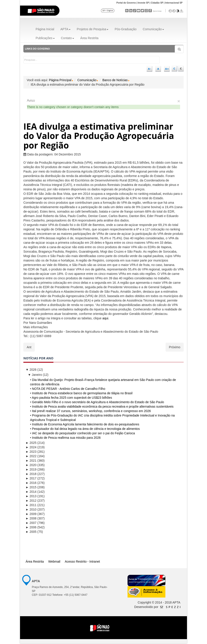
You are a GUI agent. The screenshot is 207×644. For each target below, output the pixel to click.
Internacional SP (174, 3)
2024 (31, 447)
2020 (31, 465)
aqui (105, 318)
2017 (31, 478)
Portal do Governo (126, 3)
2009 (31, 514)
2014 (31, 492)
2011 (31, 505)
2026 (31, 370)
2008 (31, 518)
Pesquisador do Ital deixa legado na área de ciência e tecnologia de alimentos (86, 429)
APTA (65, 29)
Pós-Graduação (126, 29)
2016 (31, 483)
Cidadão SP (157, 3)
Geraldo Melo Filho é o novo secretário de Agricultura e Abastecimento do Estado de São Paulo (98, 402)
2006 (31, 527)
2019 (31, 469)
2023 (31, 452)
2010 (31, 509)
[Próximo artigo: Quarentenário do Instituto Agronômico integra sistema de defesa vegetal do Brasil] (175, 347)
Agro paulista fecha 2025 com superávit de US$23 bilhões (72, 398)
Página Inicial (45, 29)
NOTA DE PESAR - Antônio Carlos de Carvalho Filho (69, 389)
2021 (31, 461)
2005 (31, 532)
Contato (68, 38)
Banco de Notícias (115, 80)
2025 (31, 443)
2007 (31, 523)
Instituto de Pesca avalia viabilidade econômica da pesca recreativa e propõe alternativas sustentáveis (103, 407)
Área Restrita (89, 38)
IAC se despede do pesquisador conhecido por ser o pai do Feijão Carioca (83, 433)
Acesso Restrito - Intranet (82, 561)
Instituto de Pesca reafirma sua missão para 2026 (66, 438)
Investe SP (143, 3)
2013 (31, 496)
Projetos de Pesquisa (93, 29)
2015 (31, 487)
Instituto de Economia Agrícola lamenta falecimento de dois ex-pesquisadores (86, 424)
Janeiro (35, 375)
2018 (31, 474)
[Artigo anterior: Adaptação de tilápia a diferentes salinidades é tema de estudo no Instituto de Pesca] (29, 347)
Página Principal (60, 80)
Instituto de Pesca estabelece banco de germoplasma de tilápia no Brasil (82, 393)
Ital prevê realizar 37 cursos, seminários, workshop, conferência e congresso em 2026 (91, 411)
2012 (31, 501)
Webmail (54, 561)
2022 (31, 456)
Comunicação (153, 29)
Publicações (45, 38)
